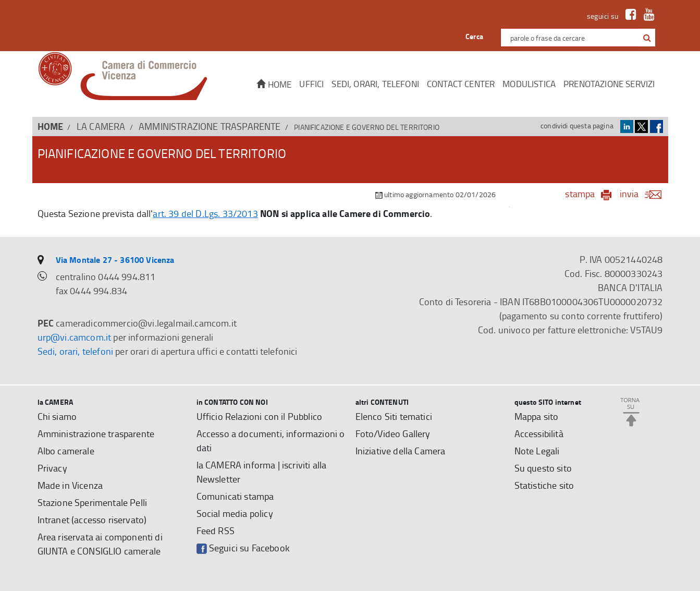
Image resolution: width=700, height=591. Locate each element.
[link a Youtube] (647, 16)
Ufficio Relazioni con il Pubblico (260, 416)
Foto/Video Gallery (393, 433)
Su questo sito (543, 468)
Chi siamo (57, 416)
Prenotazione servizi (609, 84)
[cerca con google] (646, 38)
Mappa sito (537, 416)
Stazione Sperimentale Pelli (93, 502)
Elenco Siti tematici (394, 416)
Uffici (311, 84)
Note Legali (537, 451)
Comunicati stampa (235, 496)
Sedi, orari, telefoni (375, 84)
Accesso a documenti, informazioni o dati (271, 441)
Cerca (475, 36)
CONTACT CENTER (461, 84)
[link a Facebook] (628, 16)
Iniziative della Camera (401, 451)
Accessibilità (539, 433)
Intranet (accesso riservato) (92, 520)
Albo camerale (66, 451)
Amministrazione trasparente (210, 126)
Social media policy (235, 513)
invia (644, 194)
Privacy (52, 468)
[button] (647, 38)
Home (274, 84)
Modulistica (529, 84)
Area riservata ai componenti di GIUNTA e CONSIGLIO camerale (100, 544)
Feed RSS (216, 530)
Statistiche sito (544, 485)
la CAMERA (101, 126)
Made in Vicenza (70, 485)
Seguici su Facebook (243, 548)
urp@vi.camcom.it (75, 337)
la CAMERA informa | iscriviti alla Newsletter (262, 472)
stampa (580, 194)
